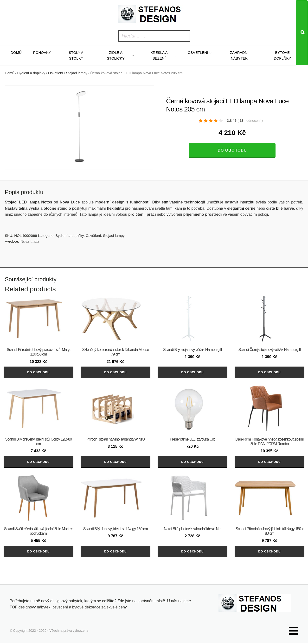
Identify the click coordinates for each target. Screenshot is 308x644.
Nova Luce (30, 242)
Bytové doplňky (282, 55)
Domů (16, 52)
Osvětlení (198, 52)
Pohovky (42, 52)
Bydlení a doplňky (31, 73)
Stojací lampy (77, 73)
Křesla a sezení (159, 55)
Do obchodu (232, 150)
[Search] (302, 33)
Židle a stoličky (116, 55)
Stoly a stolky (76, 55)
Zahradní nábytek (239, 55)
